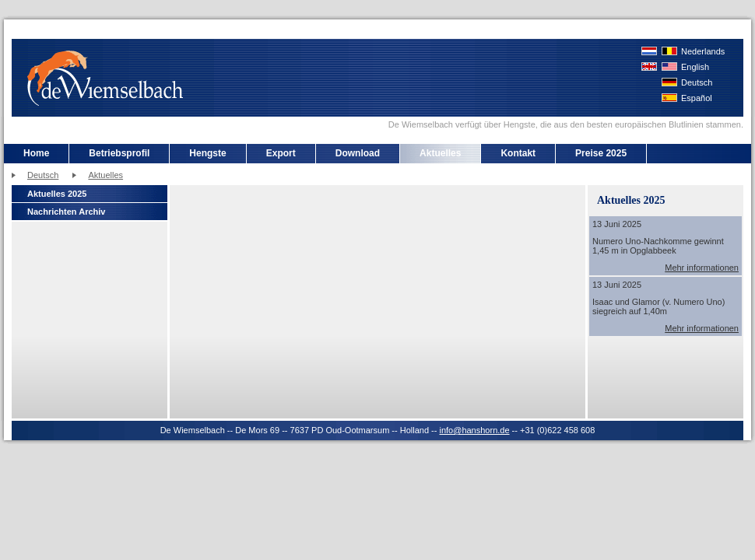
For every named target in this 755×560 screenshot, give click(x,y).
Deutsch (697, 82)
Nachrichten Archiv (66, 212)
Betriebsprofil (119, 153)
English (695, 67)
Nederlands (703, 51)
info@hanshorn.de (474, 430)
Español (697, 98)
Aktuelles (440, 153)
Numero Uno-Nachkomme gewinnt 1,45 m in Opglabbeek (658, 246)
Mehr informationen (702, 268)
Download (358, 153)
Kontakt (518, 153)
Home (36, 153)
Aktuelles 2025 (57, 194)
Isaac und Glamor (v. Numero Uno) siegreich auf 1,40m (658, 306)
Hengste (207, 153)
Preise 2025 (601, 153)
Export (281, 153)
